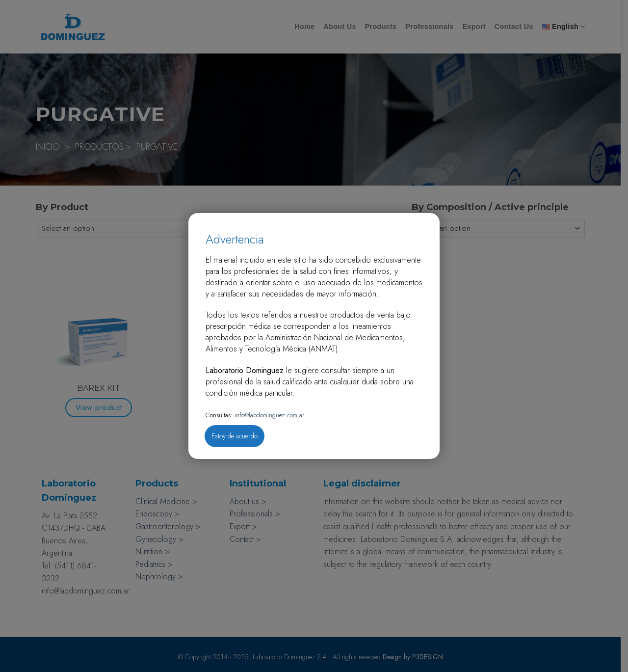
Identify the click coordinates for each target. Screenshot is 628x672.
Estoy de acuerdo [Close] (235, 436)
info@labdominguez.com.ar (268, 415)
